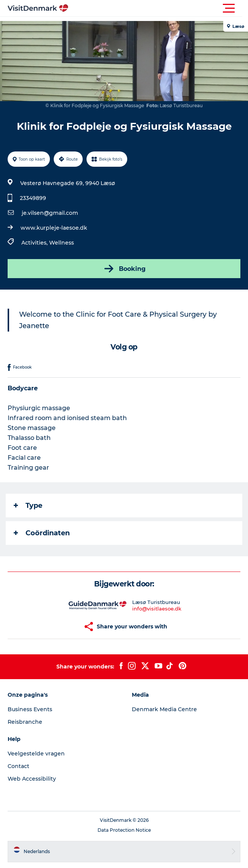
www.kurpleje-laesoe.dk (54, 228)
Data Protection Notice (124, 830)
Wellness (62, 243)
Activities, (35, 243)
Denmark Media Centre (164, 709)
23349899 (33, 198)
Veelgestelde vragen (36, 754)
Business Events (30, 709)
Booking (124, 269)
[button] (158, 8)
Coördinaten (42, 533)
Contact (18, 766)
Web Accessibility (32, 779)
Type (28, 506)
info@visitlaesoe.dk (157, 609)
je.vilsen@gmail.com (50, 213)
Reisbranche (25, 722)
